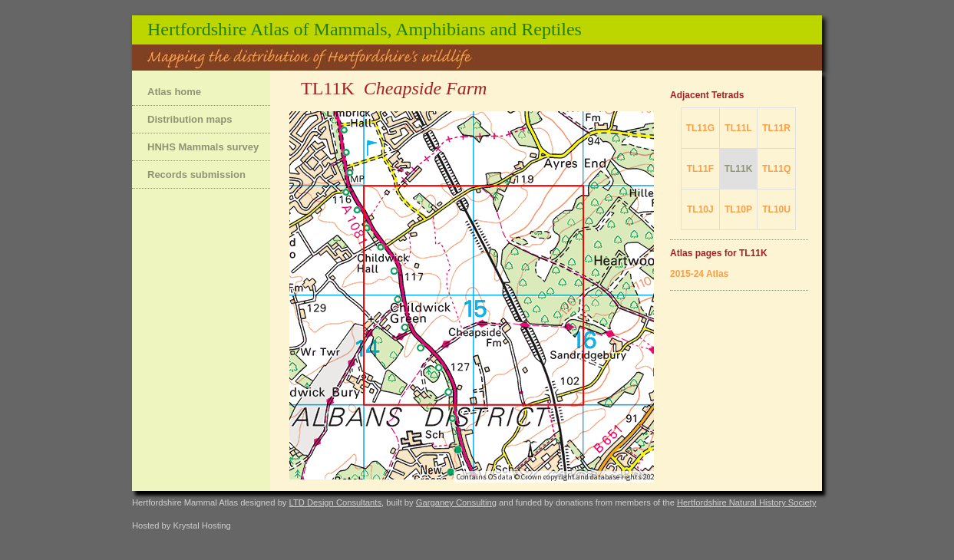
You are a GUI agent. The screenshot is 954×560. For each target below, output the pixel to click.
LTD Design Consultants (335, 502)
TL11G (700, 128)
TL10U (776, 209)
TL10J (700, 209)
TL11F (700, 169)
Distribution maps (190, 119)
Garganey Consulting (456, 502)
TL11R (776, 128)
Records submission (196, 175)
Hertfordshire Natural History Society (747, 502)
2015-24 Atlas (699, 274)
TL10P (738, 209)
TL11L (738, 128)
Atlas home (174, 92)
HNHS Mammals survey (203, 147)
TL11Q (776, 169)
